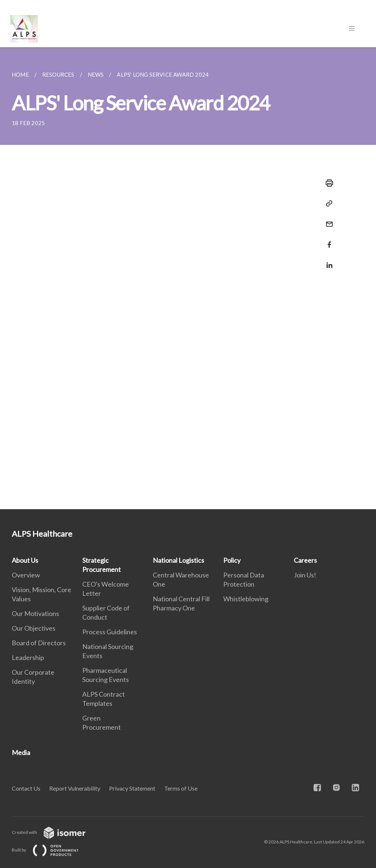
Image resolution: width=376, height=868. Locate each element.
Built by (51, 850)
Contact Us (26, 788)
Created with (55, 832)
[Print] (327, 183)
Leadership (28, 657)
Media (21, 752)
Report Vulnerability (75, 788)
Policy (232, 560)
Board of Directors (39, 643)
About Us (25, 560)
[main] (188, 278)
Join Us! (305, 575)
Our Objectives (34, 628)
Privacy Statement (132, 788)
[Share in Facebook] (327, 240)
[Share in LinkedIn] (327, 261)
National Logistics (178, 560)
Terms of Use (181, 788)
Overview (26, 575)
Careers (305, 560)
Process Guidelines (110, 632)
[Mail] (327, 220)
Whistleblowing (246, 599)
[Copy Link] (327, 204)
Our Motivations (35, 613)
